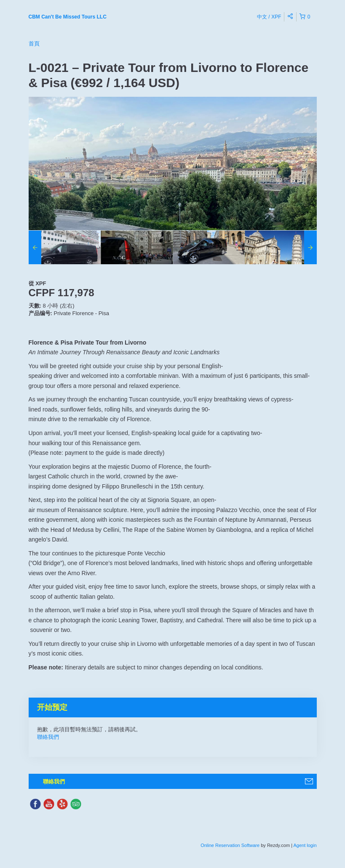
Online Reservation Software (230, 845)
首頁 (34, 44)
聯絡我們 (48, 737)
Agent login (305, 845)
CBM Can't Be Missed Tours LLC (68, 17)
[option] (65, 247)
